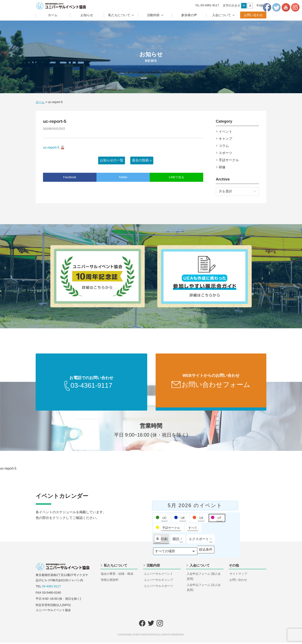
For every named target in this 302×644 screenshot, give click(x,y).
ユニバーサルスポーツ (158, 587)
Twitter (123, 177)
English (262, 5)
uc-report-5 (51, 147)
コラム (224, 146)
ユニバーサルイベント (158, 575)
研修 (222, 167)
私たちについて (119, 15)
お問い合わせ (253, 15)
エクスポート (201, 540)
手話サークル (229, 160)
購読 (178, 540)
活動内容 (153, 15)
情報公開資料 (110, 581)
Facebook (70, 177)
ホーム (53, 15)
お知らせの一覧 (112, 160)
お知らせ (87, 15)
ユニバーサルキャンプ (158, 581)
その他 (234, 567)
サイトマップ (238, 575)
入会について (221, 15)
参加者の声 (189, 15)
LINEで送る (176, 177)
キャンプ (225, 139)
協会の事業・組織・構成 (117, 575)
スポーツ (225, 153)
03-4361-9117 (51, 588)
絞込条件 (206, 552)
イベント (225, 132)
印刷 (161, 541)
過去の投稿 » (142, 160)
